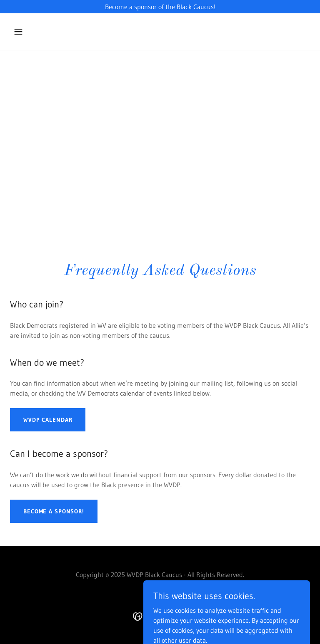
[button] (32, 32)
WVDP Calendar (48, 420)
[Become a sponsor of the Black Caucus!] (160, 7)
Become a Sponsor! (54, 511)
